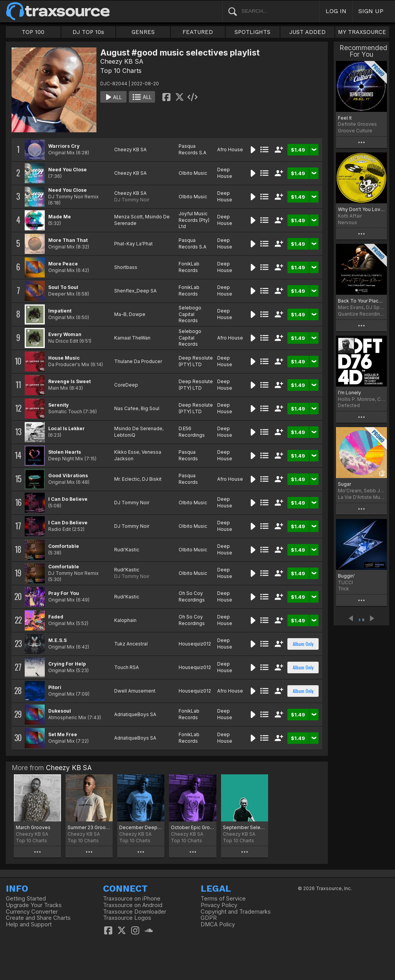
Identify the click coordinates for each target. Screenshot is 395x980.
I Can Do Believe (68, 499)
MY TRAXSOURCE (362, 32)
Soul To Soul (63, 287)
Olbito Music (193, 173)
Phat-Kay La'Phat (133, 244)
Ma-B (120, 314)
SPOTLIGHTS (252, 32)
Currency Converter (32, 912)
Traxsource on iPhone (132, 899)
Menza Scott (128, 217)
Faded (56, 617)
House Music (64, 358)
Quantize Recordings (361, 314)
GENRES (143, 32)
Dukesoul (60, 711)
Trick (344, 589)
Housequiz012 (195, 644)
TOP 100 (33, 32)
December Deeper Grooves (141, 827)
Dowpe (137, 314)
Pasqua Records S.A (192, 149)
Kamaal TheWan (132, 338)
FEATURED (198, 32)
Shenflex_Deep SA (135, 291)
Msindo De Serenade (138, 428)
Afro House (230, 150)
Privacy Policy (219, 905)
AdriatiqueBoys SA (135, 714)
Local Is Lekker (67, 428)
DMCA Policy (218, 924)
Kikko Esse (127, 452)
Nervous (348, 222)
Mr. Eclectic (127, 479)
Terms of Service (223, 899)
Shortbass (126, 267)
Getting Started (26, 899)
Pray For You (64, 593)
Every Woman (65, 334)
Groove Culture (355, 131)
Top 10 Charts (121, 71)
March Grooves (33, 827)
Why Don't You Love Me (361, 209)
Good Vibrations (68, 476)
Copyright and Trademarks (236, 912)
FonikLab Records (189, 267)
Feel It (345, 118)
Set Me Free (63, 734)
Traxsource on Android (133, 905)
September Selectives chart (245, 827)
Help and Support (29, 924)
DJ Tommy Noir (132, 200)
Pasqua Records (188, 455)
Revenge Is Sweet (69, 381)
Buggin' (346, 576)
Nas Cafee (126, 408)
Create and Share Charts (38, 918)
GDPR (209, 918)
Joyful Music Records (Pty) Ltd (194, 220)
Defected (349, 405)
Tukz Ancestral (131, 644)
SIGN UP (371, 11)
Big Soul (150, 408)
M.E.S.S (57, 640)
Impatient (60, 311)
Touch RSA (127, 667)
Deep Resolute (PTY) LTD (196, 361)
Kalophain (125, 620)
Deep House (225, 173)
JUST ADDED (307, 32)
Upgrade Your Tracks (34, 905)
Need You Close (68, 170)
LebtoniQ (125, 435)
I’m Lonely (349, 393)
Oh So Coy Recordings (192, 596)
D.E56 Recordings (192, 432)
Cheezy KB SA (122, 61)
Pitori (55, 687)
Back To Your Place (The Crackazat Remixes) (361, 301)
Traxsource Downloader (135, 912)
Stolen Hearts (65, 452)
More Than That (68, 240)
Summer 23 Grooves (89, 827)
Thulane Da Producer (138, 361)
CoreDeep (126, 385)
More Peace (63, 264)
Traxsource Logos (127, 918)
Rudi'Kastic (127, 550)
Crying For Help (67, 664)
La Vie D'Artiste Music (361, 497)
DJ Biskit (152, 479)
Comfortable (64, 546)
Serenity (58, 405)
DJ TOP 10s (88, 32)
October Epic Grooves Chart (192, 827)
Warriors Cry (64, 146)
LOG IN (336, 11)
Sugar (344, 484)
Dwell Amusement (135, 691)
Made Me (60, 217)
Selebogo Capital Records (190, 314)
